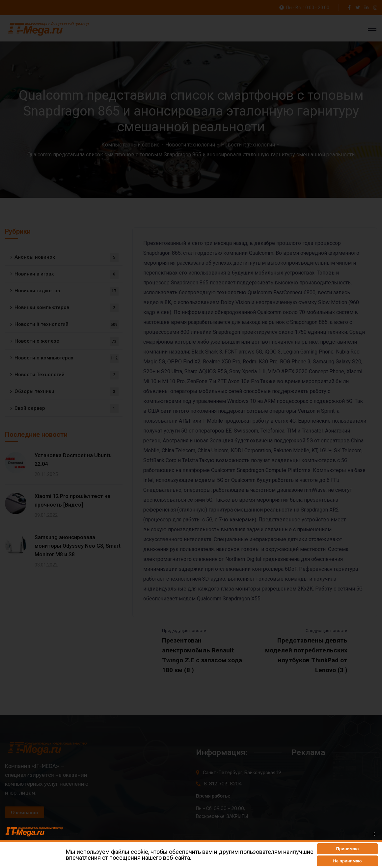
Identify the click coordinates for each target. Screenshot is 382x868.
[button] (347, 849)
